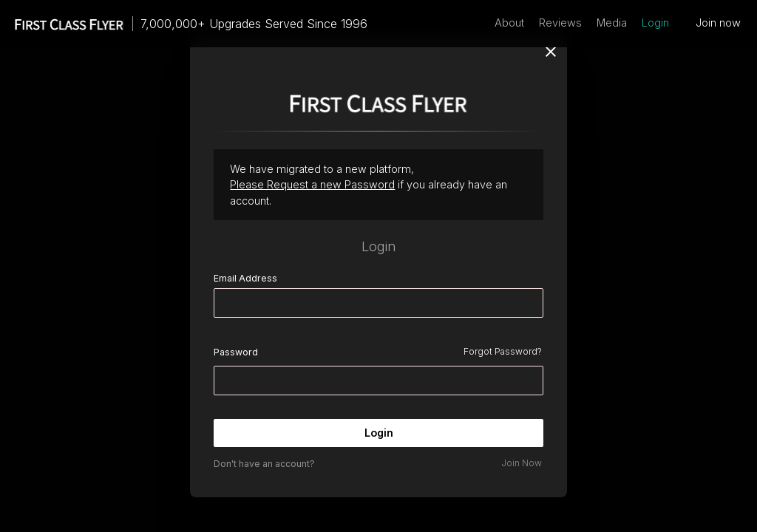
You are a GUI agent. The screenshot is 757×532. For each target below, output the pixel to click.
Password (236, 352)
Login (655, 23)
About (509, 23)
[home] (62, 23)
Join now (718, 23)
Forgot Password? (503, 351)
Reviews (560, 23)
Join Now (522, 463)
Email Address (245, 278)
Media (612, 23)
